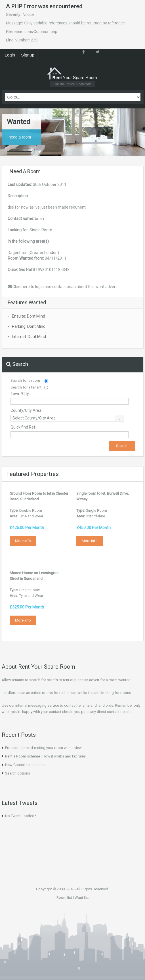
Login (10, 55)
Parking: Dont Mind (29, 326)
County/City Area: (26, 410)
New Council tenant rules (25, 765)
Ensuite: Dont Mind (29, 316)
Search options (18, 773)
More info (23, 541)
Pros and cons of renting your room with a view (43, 748)
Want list (82, 898)
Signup (28, 55)
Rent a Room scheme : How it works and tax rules (45, 756)
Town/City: (20, 394)
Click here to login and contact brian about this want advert (62, 287)
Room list (64, 898)
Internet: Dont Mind (29, 337)
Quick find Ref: (23, 427)
